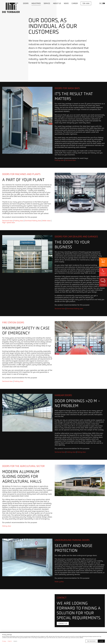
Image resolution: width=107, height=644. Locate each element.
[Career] (75, 3)
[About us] (57, 3)
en (104, 3)
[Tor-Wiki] (86, 3)
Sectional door (71, 160)
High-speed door (9, 223)
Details (15, 641)
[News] (66, 3)
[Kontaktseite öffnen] (103, 272)
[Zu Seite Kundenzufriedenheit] (103, 282)
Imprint (10, 641)
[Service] (47, 3)
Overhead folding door (33, 221)
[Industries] (36, 3)
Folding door (59, 160)
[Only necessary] (91, 641)
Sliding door (81, 452)
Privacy (4, 641)
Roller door (47, 221)
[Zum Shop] (103, 262)
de (100, 3)
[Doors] (26, 3)
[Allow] (101, 641)
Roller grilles (59, 582)
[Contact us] (63, 623)
